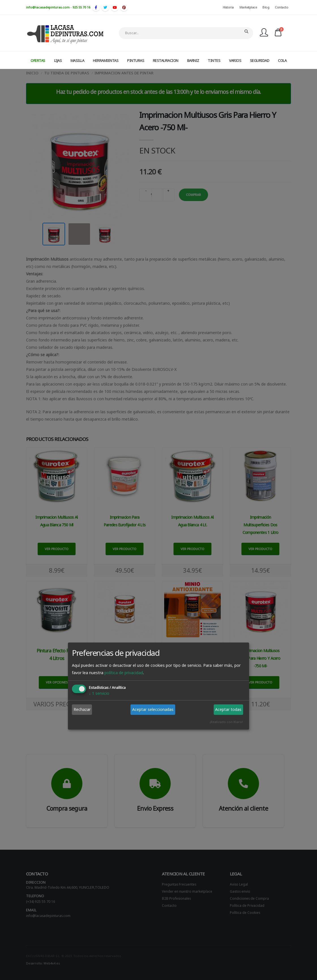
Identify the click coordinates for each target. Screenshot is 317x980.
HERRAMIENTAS (106, 60)
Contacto (281, 7)
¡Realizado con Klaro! (226, 722)
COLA (282, 60)
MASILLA (77, 60)
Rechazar (82, 709)
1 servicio (99, 693)
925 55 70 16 (81, 7)
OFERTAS (38, 60)
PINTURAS (136, 60)
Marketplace (248, 7)
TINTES (214, 60)
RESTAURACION (166, 60)
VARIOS (235, 60)
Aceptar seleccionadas (153, 709)
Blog (266, 7)
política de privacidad (124, 673)
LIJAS (58, 60)
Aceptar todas (228, 709)
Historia (228, 7)
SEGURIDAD (260, 60)
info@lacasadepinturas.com (48, 7)
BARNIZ (193, 60)
